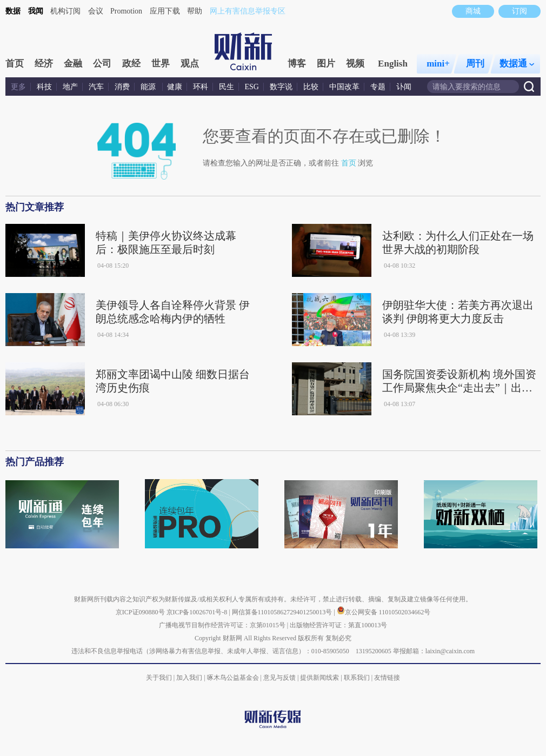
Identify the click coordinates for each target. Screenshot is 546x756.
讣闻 (404, 87)
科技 (44, 87)
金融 (73, 64)
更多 (18, 87)
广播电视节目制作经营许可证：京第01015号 (222, 625)
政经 (131, 64)
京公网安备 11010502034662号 (384, 612)
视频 (355, 64)
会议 (96, 11)
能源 (149, 87)
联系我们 (357, 678)
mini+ (438, 64)
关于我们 (159, 678)
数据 (13, 11)
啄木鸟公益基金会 (234, 678)
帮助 (195, 11)
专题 (378, 87)
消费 (122, 87)
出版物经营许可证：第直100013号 (338, 625)
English (393, 64)
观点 (190, 64)
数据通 (517, 64)
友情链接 (387, 678)
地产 (70, 87)
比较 (311, 87)
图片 (326, 64)
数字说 (281, 87)
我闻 (36, 11)
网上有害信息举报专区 (248, 11)
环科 (201, 87)
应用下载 (165, 11)
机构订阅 (65, 11)
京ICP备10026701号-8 (198, 612)
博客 (297, 64)
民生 (227, 87)
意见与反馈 (279, 678)
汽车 (96, 87)
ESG (252, 87)
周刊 (475, 64)
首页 (15, 64)
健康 (175, 87)
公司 (102, 64)
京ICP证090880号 (140, 612)
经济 (44, 64)
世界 (161, 64)
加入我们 (189, 678)
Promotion (126, 11)
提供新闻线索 (319, 678)
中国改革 (344, 87)
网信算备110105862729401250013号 (283, 612)
